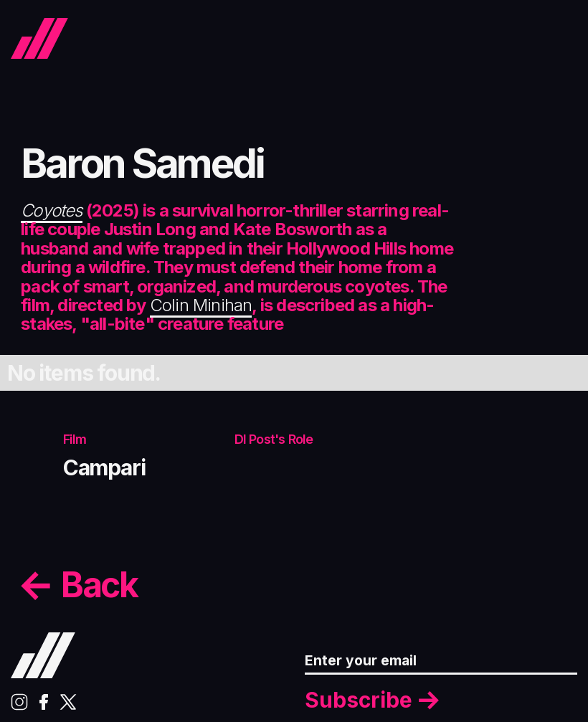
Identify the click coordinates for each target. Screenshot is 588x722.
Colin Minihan (201, 305)
